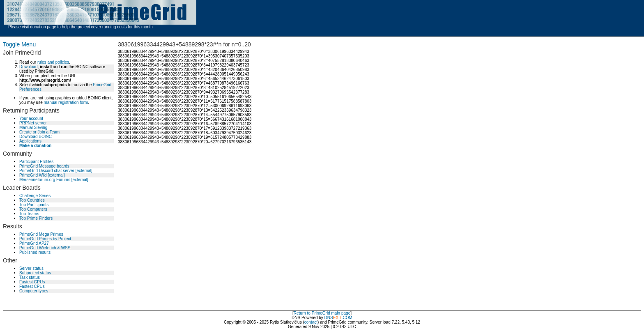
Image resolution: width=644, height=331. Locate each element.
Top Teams (29, 214)
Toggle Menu (19, 44)
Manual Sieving (33, 128)
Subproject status (35, 273)
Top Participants (34, 205)
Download (28, 67)
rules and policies (53, 62)
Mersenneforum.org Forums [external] (54, 180)
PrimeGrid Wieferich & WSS (45, 248)
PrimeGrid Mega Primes (41, 234)
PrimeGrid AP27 (34, 243)
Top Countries (32, 200)
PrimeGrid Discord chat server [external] (56, 171)
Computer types (34, 291)
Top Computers (33, 209)
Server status (31, 268)
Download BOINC (36, 137)
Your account (31, 118)
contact (311, 322)
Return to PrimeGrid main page (322, 313)
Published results (35, 252)
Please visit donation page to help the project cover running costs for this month (80, 27)
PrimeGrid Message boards (44, 166)
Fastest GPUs (32, 282)
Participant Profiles (36, 162)
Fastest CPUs (32, 286)
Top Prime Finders (36, 218)
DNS (329, 318)
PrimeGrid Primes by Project (45, 239)
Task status (30, 277)
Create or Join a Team (39, 132)
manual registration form (66, 102)
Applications (30, 141)
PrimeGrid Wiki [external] (42, 175)
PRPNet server (33, 123)
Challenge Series (35, 196)
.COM (343, 318)
